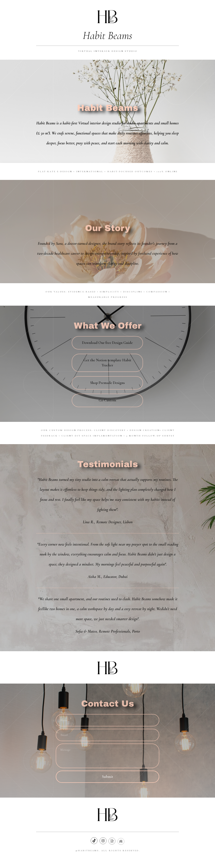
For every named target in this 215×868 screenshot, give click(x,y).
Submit (108, 777)
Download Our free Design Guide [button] (107, 343)
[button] (94, 841)
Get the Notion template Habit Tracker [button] (107, 363)
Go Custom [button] (107, 400)
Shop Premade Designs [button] (107, 383)
